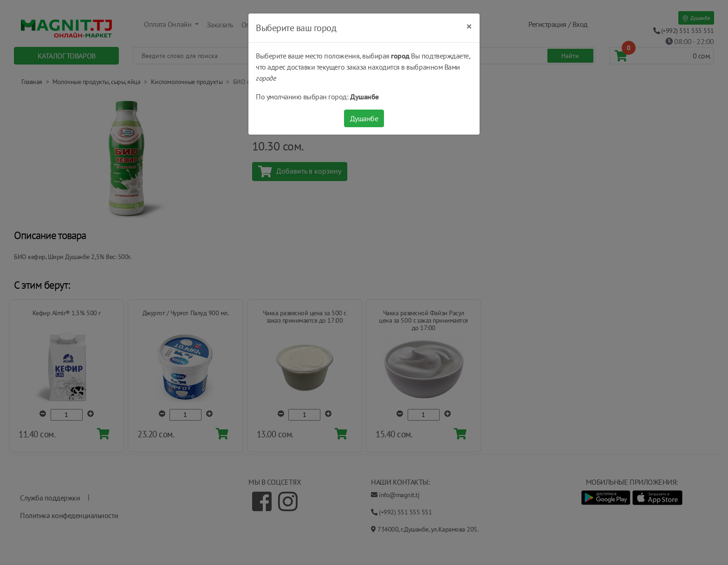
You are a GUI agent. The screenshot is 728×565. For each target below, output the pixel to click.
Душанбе (364, 118)
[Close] (469, 26)
